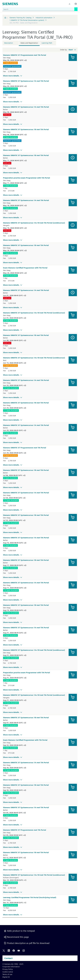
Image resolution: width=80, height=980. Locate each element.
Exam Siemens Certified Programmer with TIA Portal (25, 268)
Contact (8, 958)
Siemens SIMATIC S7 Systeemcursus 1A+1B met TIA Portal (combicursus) (34, 223)
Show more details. (13, 76)
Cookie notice (8, 972)
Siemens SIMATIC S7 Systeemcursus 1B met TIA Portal (26, 129)
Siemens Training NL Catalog (20, 18)
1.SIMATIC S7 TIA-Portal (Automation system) (27, 20)
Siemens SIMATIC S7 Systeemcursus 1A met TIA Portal (26, 81)
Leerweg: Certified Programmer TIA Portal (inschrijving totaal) (30, 897)
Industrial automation (44, 18)
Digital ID (6, 977)
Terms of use (7, 974)
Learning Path (47, 43)
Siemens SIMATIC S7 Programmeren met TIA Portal (25, 55)
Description (9, 43)
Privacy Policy (8, 969)
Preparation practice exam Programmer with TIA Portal (26, 178)
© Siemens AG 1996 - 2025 (13, 964)
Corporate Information (11, 967)
